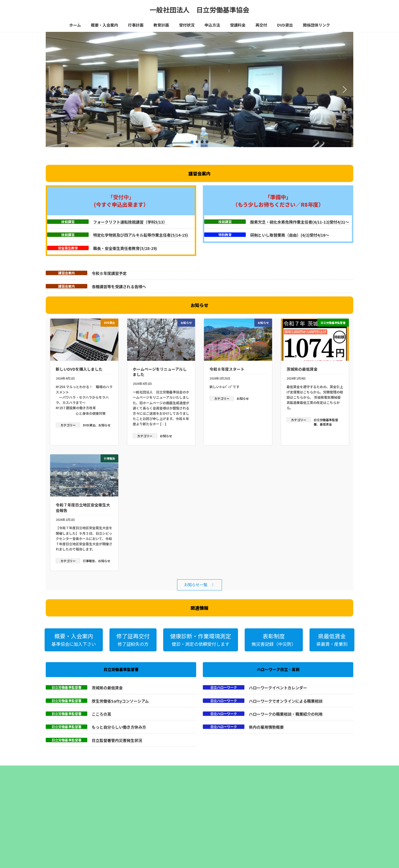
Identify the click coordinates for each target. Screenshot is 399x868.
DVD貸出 (89, 425)
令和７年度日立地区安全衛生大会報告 (83, 508)
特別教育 (225, 235)
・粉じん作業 (135, 862)
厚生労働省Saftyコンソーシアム (120, 701)
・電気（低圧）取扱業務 (143, 857)
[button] (54, 89)
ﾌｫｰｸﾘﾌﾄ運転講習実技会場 (223, 849)
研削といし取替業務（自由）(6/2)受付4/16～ (290, 235)
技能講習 (68, 222)
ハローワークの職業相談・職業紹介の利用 (286, 714)
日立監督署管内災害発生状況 (117, 740)
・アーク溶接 (135, 834)
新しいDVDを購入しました (79, 369)
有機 (145, 816)
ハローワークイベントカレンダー (278, 688)
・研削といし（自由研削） (145, 845)
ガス (160, 816)
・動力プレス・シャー (141, 840)
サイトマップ (105, 770)
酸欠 (153, 816)
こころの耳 (101, 714)
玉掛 (129, 816)
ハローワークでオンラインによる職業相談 (286, 701)
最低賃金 (326, 424)
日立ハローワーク (224, 687)
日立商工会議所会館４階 (222, 838)
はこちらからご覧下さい (222, 810)
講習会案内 (66, 273)
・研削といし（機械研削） (145, 851)
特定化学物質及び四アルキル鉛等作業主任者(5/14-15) (140, 235)
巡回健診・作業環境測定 (222, 805)
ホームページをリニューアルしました (160, 372)
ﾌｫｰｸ (168, 816)
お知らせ (104, 425)
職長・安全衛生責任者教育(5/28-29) (125, 248)
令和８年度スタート (227, 369)
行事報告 (89, 561)
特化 (137, 816)
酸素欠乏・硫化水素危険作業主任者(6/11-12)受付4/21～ (300, 222)
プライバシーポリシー (68, 770)
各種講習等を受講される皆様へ (119, 286)
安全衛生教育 (68, 248)
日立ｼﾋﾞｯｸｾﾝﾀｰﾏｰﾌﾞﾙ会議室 (224, 844)
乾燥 (176, 816)
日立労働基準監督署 (66, 687)
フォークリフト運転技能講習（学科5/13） (130, 222)
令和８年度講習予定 (109, 273)
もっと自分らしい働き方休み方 (119, 727)
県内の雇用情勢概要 (266, 727)
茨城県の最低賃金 (302, 369)
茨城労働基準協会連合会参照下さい (151, 810)
